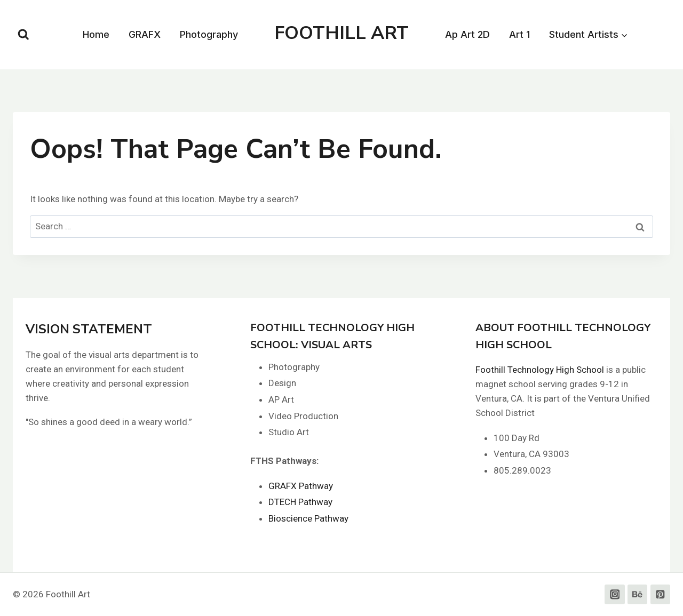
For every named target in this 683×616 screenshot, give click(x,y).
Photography (209, 34)
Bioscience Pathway (308, 518)
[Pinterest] (660, 594)
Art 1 (519, 34)
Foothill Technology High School (540, 370)
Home (96, 34)
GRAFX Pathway (301, 486)
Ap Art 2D (467, 34)
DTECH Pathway (300, 502)
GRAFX (145, 34)
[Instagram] (614, 594)
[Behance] (637, 594)
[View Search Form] (23, 35)
